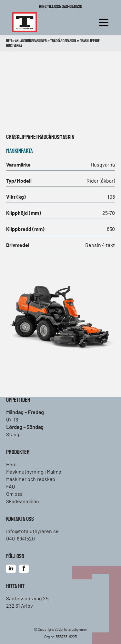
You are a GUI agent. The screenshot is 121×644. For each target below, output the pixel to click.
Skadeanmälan (23, 502)
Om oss (14, 494)
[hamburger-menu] (105, 22)
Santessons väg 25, (28, 599)
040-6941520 (20, 539)
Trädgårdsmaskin (55, 137)
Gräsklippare (21, 137)
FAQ (10, 487)
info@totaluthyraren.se (32, 531)
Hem (11, 465)
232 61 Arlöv (20, 606)
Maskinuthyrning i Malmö (34, 472)
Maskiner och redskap (31, 479)
